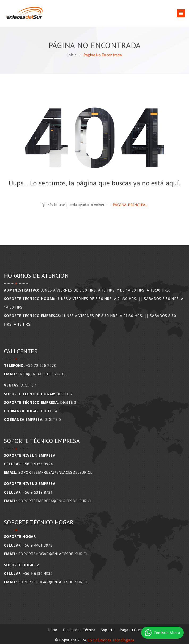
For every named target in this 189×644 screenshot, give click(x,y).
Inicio (72, 55)
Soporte (108, 630)
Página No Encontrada (103, 55)
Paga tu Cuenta (133, 630)
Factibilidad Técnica (79, 630)
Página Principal (130, 205)
